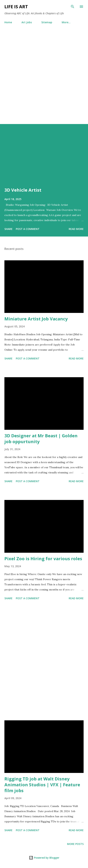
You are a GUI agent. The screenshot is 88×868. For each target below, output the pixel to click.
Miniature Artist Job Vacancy (36, 319)
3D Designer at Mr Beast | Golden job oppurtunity (41, 438)
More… (66, 22)
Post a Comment (28, 229)
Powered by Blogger (44, 858)
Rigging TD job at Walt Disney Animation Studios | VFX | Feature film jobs (42, 785)
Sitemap (47, 22)
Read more (76, 229)
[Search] (73, 7)
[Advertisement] (44, 78)
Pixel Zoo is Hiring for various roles (43, 558)
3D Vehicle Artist (23, 190)
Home (8, 22)
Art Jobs (27, 22)
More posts (75, 844)
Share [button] (8, 229)
